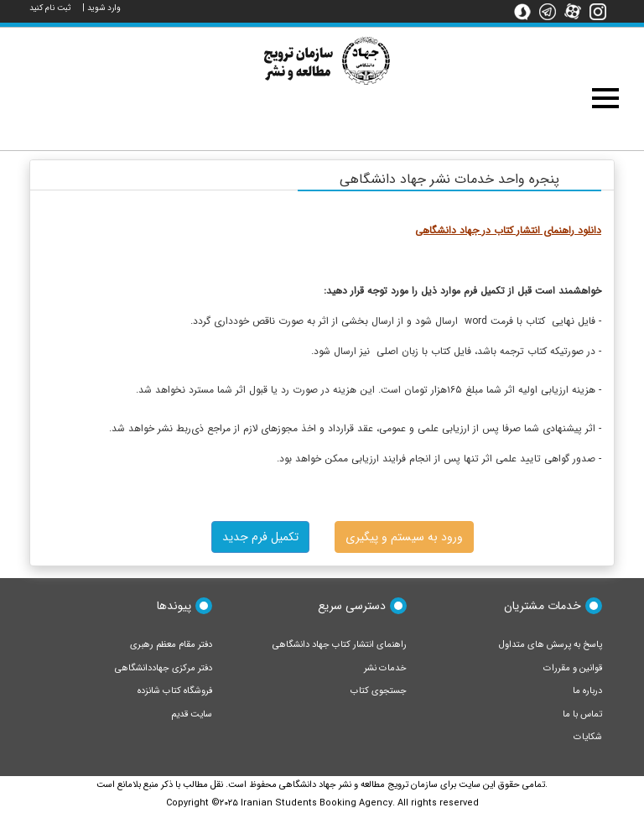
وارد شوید (104, 8)
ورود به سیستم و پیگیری (404, 537)
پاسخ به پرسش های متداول (551, 645)
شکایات (588, 737)
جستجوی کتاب (379, 691)
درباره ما (587, 691)
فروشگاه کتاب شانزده (175, 691)
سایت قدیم (192, 714)
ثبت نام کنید (50, 8)
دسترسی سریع (352, 606)
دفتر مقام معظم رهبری (171, 645)
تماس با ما (582, 714)
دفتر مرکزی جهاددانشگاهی (164, 668)
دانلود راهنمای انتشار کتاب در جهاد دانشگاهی (508, 230)
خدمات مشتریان (543, 606)
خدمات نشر (385, 668)
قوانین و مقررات (573, 668)
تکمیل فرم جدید (260, 537)
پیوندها (174, 606)
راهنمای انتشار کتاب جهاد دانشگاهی (340, 645)
